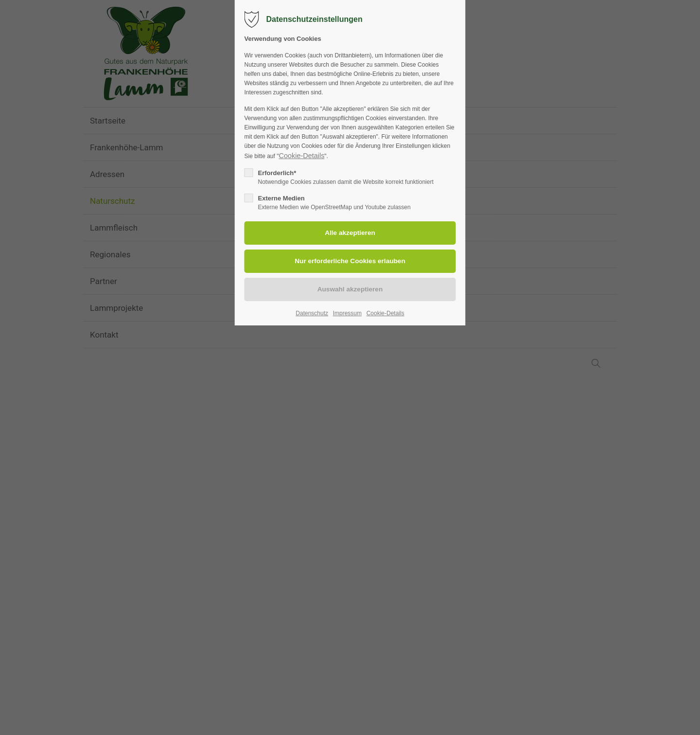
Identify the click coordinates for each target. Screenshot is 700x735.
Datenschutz (312, 313)
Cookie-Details (301, 156)
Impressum (347, 313)
